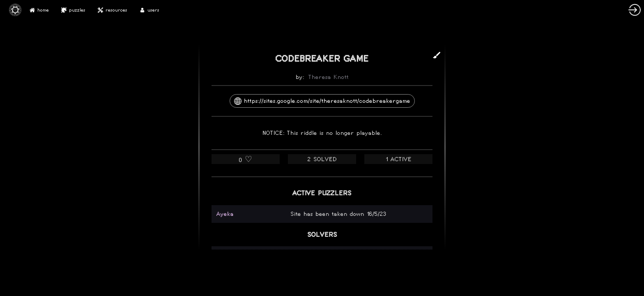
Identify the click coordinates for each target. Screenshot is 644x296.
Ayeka (225, 214)
